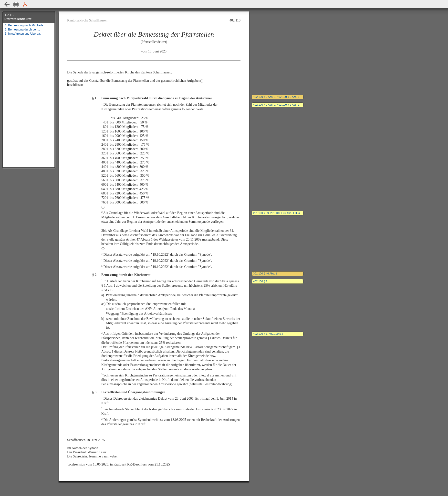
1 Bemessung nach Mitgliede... (25, 25)
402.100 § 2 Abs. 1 (264, 97)
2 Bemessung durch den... (22, 30)
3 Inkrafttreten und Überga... (24, 34)
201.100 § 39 (261, 213)
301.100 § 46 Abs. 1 (265, 273)
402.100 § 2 (276, 334)
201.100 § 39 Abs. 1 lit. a (285, 213)
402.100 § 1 (260, 281)
